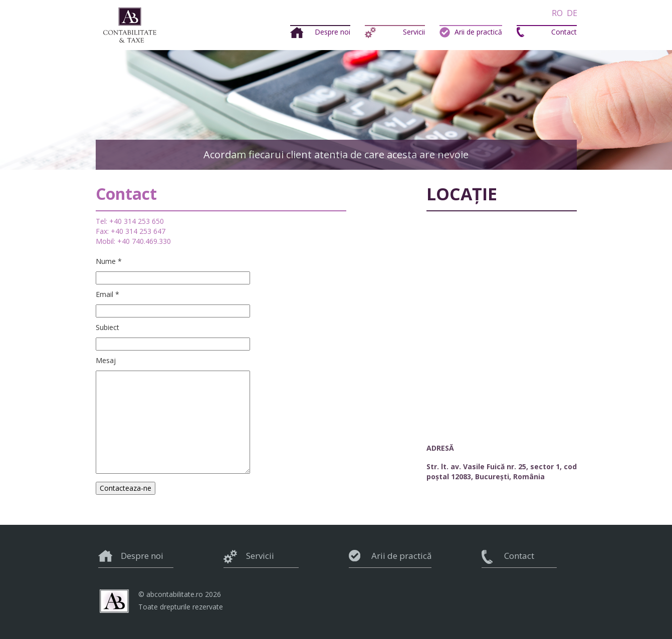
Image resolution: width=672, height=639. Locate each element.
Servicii (414, 32)
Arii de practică (478, 32)
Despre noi (332, 32)
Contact (564, 32)
